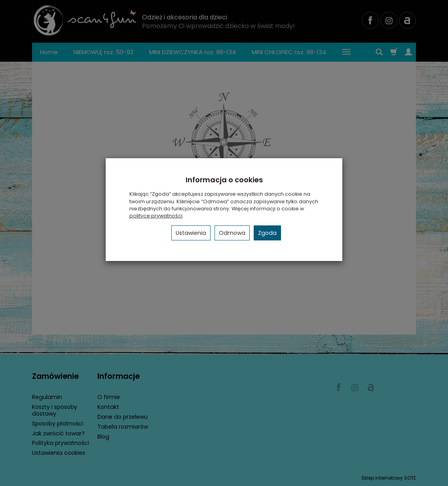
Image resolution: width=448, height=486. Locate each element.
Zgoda (267, 233)
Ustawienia (191, 233)
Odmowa (232, 233)
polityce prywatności (156, 216)
